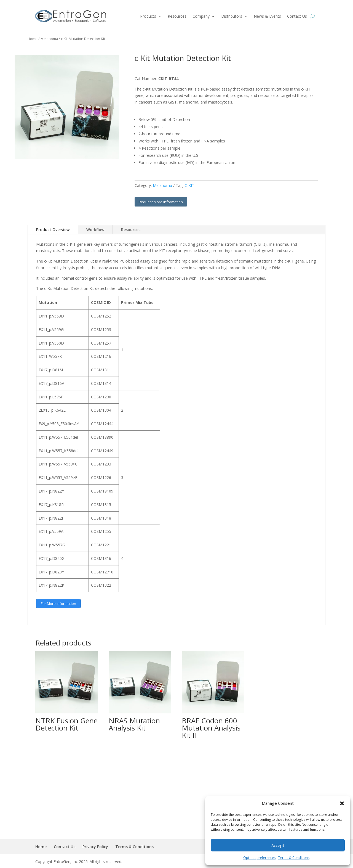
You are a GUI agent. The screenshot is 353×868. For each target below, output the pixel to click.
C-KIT (189, 185)
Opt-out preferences (259, 858)
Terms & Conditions (294, 858)
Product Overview (53, 230)
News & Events (267, 16)
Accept (278, 845)
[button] (342, 803)
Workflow (95, 230)
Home (33, 39)
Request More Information (161, 202)
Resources (177, 16)
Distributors (232, 16)
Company (201, 16)
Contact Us (297, 16)
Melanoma (49, 39)
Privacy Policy (95, 846)
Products (148, 16)
